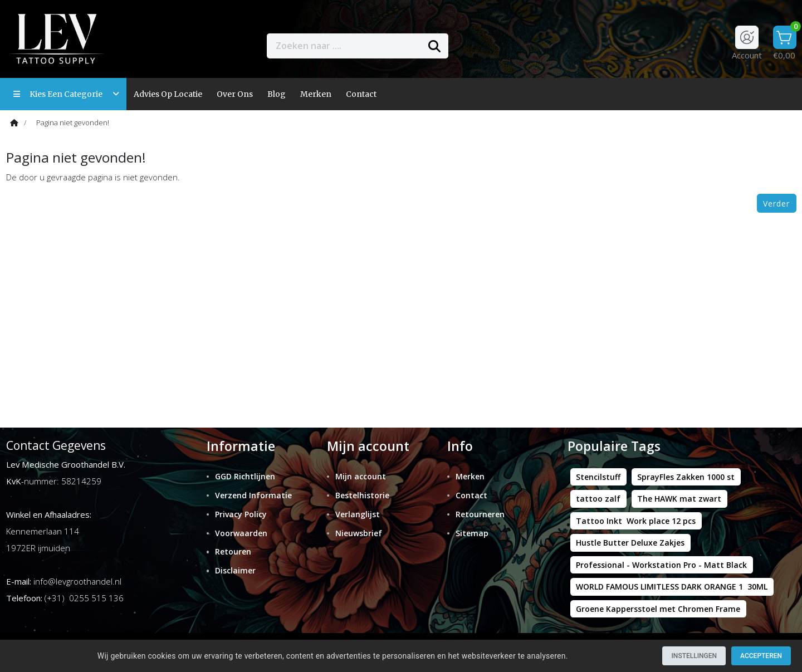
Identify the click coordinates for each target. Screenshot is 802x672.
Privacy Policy (241, 514)
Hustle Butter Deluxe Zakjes (630, 543)
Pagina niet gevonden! (73, 122)
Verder (776, 203)
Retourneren (480, 514)
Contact (471, 495)
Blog (277, 94)
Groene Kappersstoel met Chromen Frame (658, 609)
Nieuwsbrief (359, 533)
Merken (316, 94)
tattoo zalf (598, 499)
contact (361, 94)
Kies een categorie (66, 94)
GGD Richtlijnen (245, 476)
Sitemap (472, 533)
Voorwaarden (241, 533)
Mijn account (361, 476)
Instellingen (694, 656)
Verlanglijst (358, 514)
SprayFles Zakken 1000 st (686, 477)
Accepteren (761, 656)
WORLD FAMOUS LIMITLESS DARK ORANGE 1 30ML (672, 587)
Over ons (235, 94)
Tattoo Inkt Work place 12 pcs (636, 521)
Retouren (233, 551)
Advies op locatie (168, 94)
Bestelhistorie (362, 495)
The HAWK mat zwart (679, 499)
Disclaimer (235, 570)
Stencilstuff (598, 477)
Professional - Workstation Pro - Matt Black (661, 565)
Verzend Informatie (253, 495)
